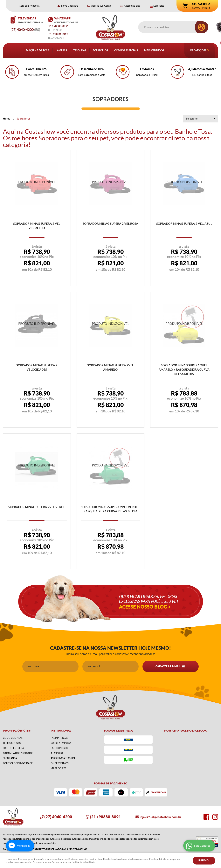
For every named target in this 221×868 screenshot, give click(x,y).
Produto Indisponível (37, 184)
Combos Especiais (126, 50)
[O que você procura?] (202, 27)
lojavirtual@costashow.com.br (161, 817)
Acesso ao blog (132, 6)
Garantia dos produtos (18, 753)
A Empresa (57, 753)
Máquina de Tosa (38, 50)
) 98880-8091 (59, 26)
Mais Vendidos (154, 50)
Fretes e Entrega (13, 748)
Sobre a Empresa (61, 743)
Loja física (159, 6)
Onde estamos (60, 763)
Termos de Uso (12, 743)
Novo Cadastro (70, 6)
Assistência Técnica (63, 758)
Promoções (198, 50)
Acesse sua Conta (101, 6)
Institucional (61, 731)
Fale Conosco (59, 748)
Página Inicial (59, 738)
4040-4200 (25, 30)
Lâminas (61, 50)
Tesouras (80, 50)
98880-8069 (58, 34)
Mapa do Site (59, 768)
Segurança (10, 758)
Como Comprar (13, 738)
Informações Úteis (17, 731)
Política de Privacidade (18, 763)
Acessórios (100, 50)
